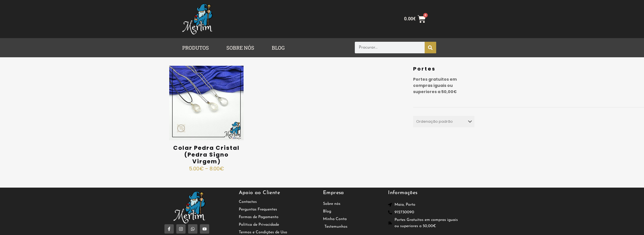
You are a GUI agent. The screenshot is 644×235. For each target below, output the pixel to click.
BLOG (278, 48)
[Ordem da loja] (444, 122)
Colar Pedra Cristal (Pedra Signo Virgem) (206, 155)
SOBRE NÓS (240, 48)
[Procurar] (430, 48)
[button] (197, 48)
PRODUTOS (196, 48)
